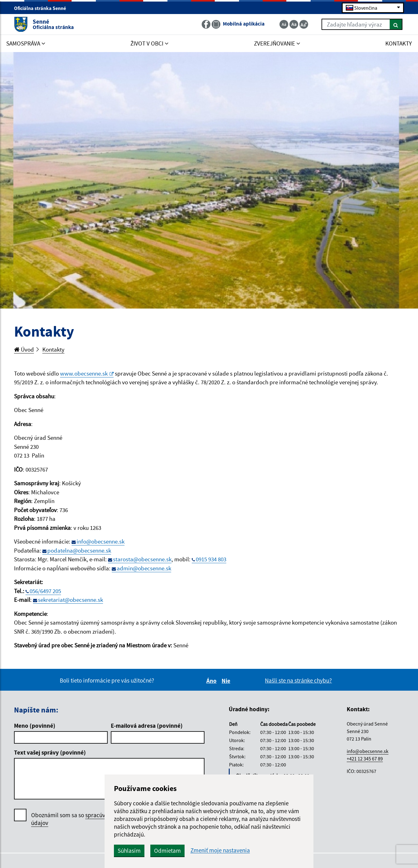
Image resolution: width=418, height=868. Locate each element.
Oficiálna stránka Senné (43, 8)
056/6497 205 (45, 591)
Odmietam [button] (167, 851)
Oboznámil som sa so (87, 819)
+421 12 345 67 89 (365, 759)
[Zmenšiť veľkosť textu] (284, 24)
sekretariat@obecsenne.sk (70, 600)
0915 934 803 (211, 559)
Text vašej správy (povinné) (50, 752)
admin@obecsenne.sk (144, 568)
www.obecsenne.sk (87, 373)
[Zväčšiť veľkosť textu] (304, 24)
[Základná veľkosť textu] (294, 24)
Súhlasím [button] (129, 851)
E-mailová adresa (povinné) (147, 726)
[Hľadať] (396, 24)
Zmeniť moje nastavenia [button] (220, 850)
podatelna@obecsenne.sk (79, 550)
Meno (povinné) (35, 726)
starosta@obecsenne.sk (142, 559)
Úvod (24, 349)
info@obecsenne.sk (101, 541)
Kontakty (53, 349)
